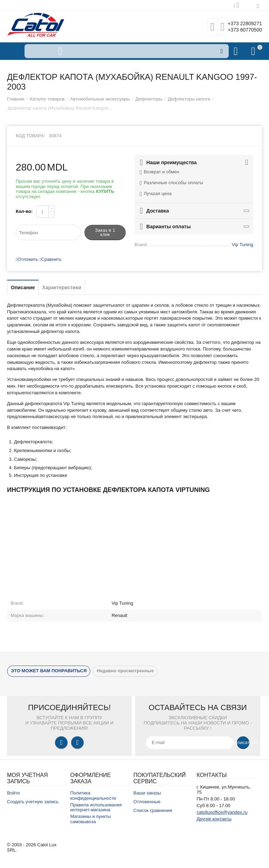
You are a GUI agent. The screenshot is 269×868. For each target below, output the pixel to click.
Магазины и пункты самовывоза (90, 819)
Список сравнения (153, 810)
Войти (13, 793)
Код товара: (30, 136)
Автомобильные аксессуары (100, 99)
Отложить (27, 259)
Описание (23, 287)
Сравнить (51, 259)
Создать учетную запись (33, 802)
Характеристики (62, 287)
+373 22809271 (240, 23)
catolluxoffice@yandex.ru (222, 812)
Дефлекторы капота (189, 99)
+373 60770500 (240, 30)
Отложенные (147, 802)
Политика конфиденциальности (93, 796)
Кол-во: (24, 211)
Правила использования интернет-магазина (96, 807)
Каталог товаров (47, 99)
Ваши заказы (147, 793)
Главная (16, 99)
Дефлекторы (149, 99)
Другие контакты (214, 819)
